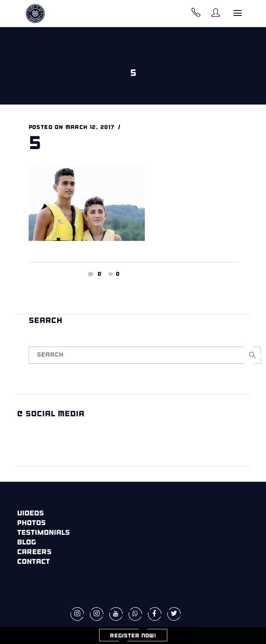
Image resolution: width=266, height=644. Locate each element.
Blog (27, 543)
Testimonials (43, 533)
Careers (34, 552)
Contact (33, 562)
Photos (31, 523)
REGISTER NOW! (133, 636)
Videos (30, 514)
